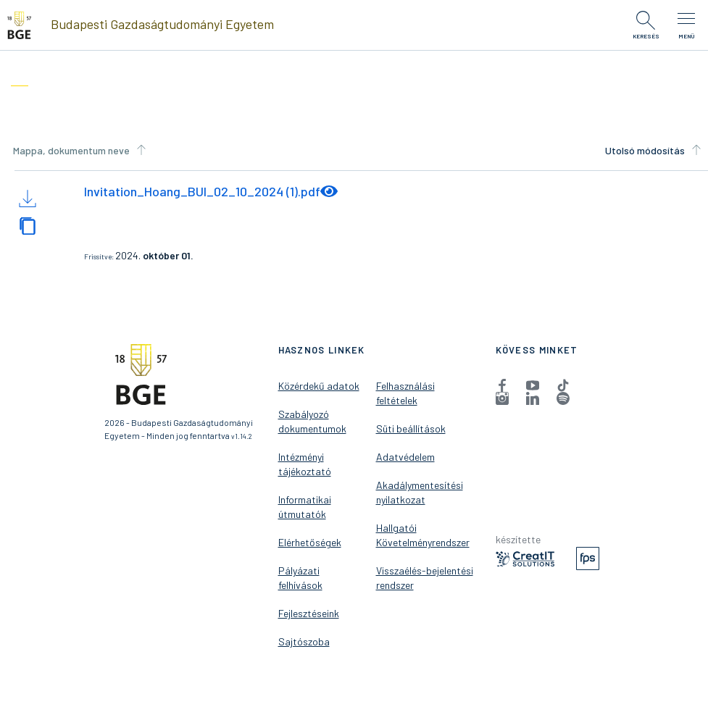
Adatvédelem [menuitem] (405, 457)
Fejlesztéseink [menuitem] (309, 613)
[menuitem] (502, 385)
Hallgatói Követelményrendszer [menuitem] (423, 535)
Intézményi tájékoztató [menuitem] (305, 464)
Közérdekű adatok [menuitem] (319, 386)
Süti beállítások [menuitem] (411, 428)
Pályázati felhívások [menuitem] (300, 578)
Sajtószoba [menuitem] (304, 641)
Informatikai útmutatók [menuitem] (305, 507)
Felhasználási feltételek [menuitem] (405, 393)
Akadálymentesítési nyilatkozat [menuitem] (420, 492)
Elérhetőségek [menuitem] (310, 542)
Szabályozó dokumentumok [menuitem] (312, 421)
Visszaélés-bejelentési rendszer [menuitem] (425, 578)
